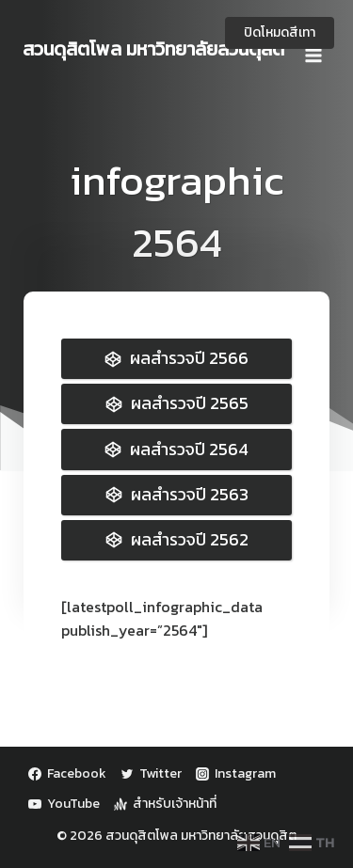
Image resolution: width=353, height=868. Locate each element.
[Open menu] (313, 49)
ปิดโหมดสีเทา (280, 32)
